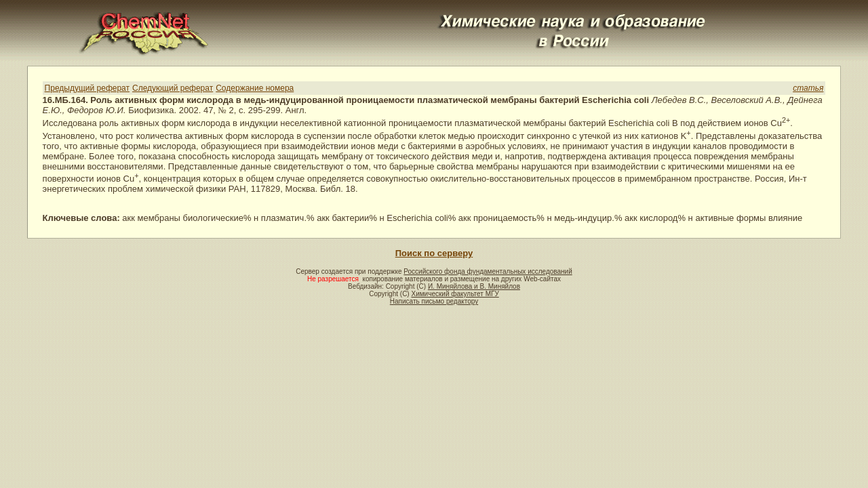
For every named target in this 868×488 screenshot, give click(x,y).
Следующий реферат (173, 88)
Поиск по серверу (434, 253)
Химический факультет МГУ (455, 294)
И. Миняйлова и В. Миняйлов (474, 286)
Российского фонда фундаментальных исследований (488, 271)
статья (808, 88)
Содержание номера (255, 88)
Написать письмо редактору (434, 301)
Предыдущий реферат (87, 88)
